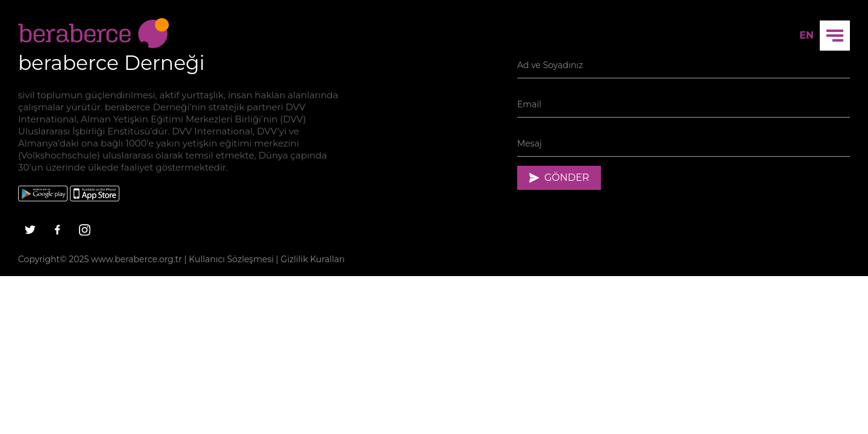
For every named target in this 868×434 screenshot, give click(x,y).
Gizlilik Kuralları (313, 259)
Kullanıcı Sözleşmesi (231, 259)
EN (807, 35)
